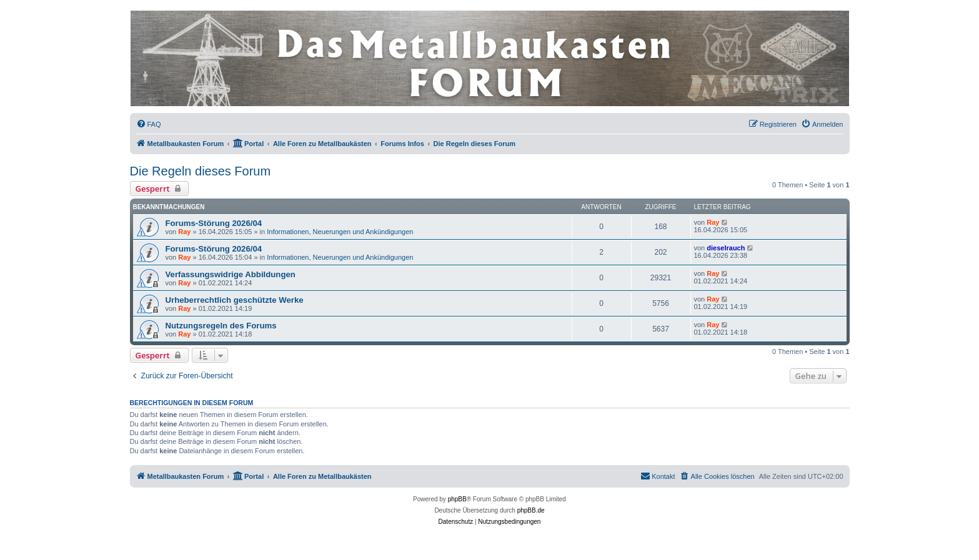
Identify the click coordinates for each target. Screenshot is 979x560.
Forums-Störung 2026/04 (214, 223)
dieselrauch (726, 248)
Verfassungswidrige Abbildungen (231, 274)
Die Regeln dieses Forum (201, 171)
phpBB (457, 499)
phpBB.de (531, 510)
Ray (184, 232)
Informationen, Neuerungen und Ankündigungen (340, 232)
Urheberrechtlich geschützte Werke (235, 300)
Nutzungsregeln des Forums (221, 326)
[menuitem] (149, 124)
